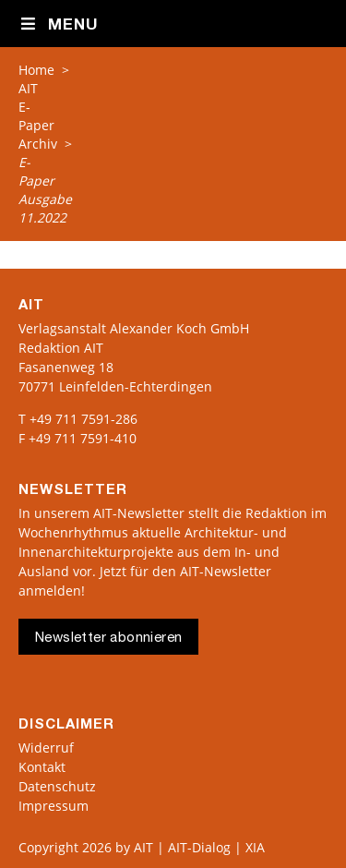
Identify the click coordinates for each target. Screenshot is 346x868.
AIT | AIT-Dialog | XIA (199, 847)
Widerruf (46, 747)
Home (36, 70)
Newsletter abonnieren (108, 639)
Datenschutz (57, 786)
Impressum (54, 806)
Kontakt (42, 767)
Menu (59, 25)
